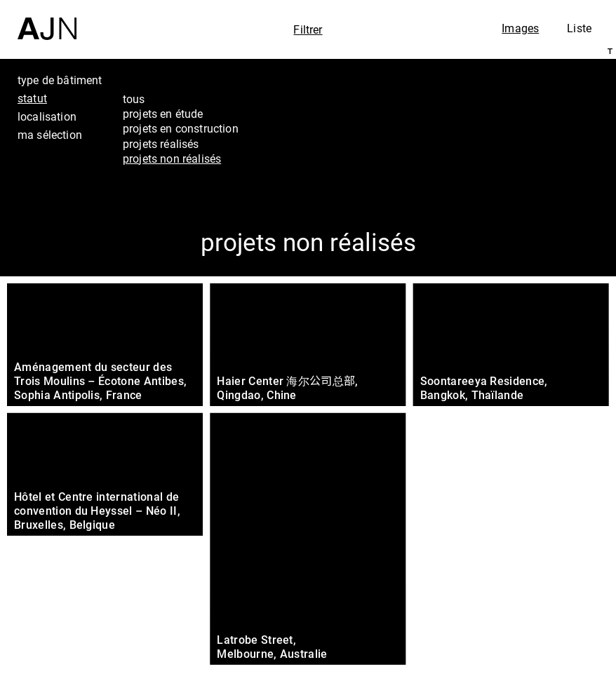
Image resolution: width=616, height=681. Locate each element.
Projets (521, 602)
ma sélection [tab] (50, 135)
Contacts (528, 621)
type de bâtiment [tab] (60, 80)
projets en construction (181, 128)
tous (134, 99)
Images (520, 28)
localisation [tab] (47, 116)
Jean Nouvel (539, 565)
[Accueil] (47, 20)
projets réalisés (161, 144)
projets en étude (163, 114)
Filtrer (308, 29)
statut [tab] (32, 98)
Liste (579, 28)
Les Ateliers (536, 583)
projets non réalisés (172, 159)
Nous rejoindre (531, 651)
